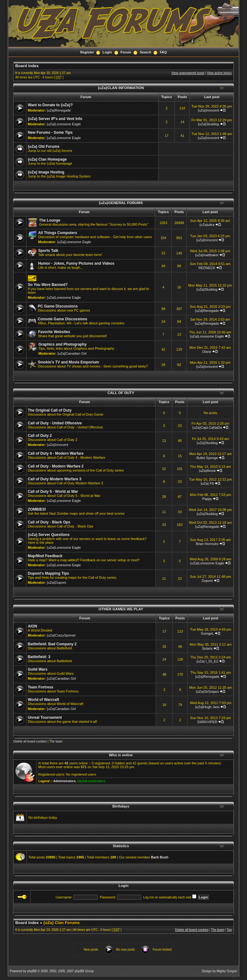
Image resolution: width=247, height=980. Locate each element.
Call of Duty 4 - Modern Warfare (56, 453)
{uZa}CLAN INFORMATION (121, 88)
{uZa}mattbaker (207, 255)
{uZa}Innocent (209, 110)
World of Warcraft (44, 700)
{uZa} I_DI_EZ (207, 661)
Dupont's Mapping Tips (49, 573)
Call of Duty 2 (40, 436)
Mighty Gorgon (227, 971)
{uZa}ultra (207, 225)
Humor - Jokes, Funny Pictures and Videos (76, 263)
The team (56, 741)
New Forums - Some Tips (50, 132)
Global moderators (91, 781)
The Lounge (50, 220)
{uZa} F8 (207, 483)
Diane (207, 352)
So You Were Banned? (48, 285)
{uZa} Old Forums (44, 147)
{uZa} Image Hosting (46, 172)
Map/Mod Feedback (45, 556)
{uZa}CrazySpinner (61, 635)
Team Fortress (41, 687)
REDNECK (207, 268)
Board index (27, 66)
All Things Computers (58, 233)
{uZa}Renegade (59, 110)
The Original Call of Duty (50, 410)
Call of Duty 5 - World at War (53, 492)
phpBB (32, 971)
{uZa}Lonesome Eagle (64, 124)
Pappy (207, 499)
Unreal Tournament (45, 717)
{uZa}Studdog (208, 124)
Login (107, 52)
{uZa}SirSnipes (207, 692)
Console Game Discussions (63, 319)
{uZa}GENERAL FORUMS (121, 203)
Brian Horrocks (207, 544)
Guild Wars (38, 669)
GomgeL (207, 633)
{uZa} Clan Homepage (47, 159)
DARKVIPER (207, 722)
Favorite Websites (54, 332)
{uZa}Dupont (56, 582)
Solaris (207, 648)
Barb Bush (160, 857)
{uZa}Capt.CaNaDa (207, 427)
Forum (126, 52)
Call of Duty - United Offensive (55, 423)
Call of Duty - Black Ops (49, 522)
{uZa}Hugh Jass (207, 707)
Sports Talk (48, 251)
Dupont (207, 581)
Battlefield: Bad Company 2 (52, 644)
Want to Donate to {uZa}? (50, 105)
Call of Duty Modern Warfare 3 (55, 479)
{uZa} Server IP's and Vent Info (55, 119)
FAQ (163, 52)
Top (229, 930)
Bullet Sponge (207, 458)
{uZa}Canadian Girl (72, 353)
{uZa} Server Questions (49, 535)
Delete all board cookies (30, 741)
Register (87, 52)
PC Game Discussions (58, 306)
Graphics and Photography (63, 344)
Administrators (64, 781)
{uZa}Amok (207, 471)
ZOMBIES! (37, 509)
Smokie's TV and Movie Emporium (69, 362)
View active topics (219, 73)
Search (145, 52)
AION (33, 626)
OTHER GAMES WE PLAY (121, 609)
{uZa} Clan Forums (61, 923)
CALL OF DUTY (121, 393)
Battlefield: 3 (39, 657)
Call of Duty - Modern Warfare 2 (56, 466)
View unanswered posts (188, 73)
